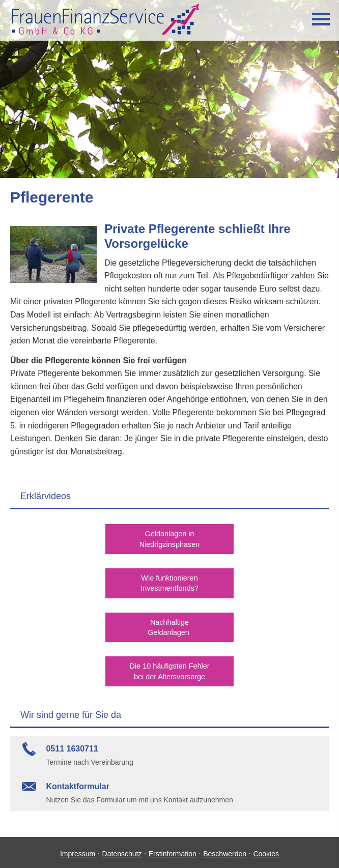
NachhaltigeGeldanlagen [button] (169, 625)
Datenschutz (122, 851)
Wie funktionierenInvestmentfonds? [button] (170, 582)
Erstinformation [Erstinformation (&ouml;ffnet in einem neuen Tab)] (173, 851)
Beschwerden (225, 851)
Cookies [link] (266, 851)
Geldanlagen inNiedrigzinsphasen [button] (169, 538)
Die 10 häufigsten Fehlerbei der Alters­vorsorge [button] (170, 669)
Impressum (78, 851)
